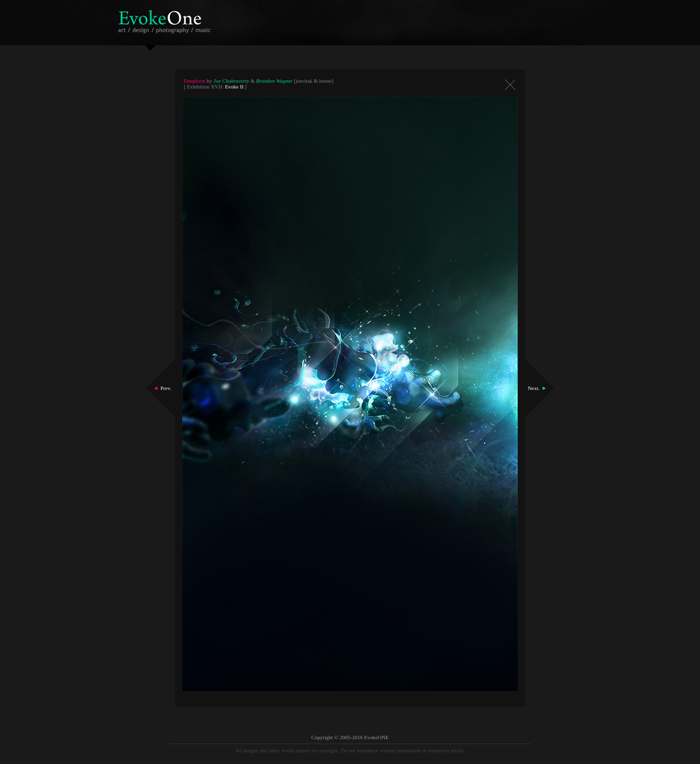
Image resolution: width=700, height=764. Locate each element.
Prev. (166, 388)
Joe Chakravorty (231, 81)
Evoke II (234, 87)
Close (510, 85)
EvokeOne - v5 (166, 19)
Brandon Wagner (274, 81)
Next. (534, 388)
